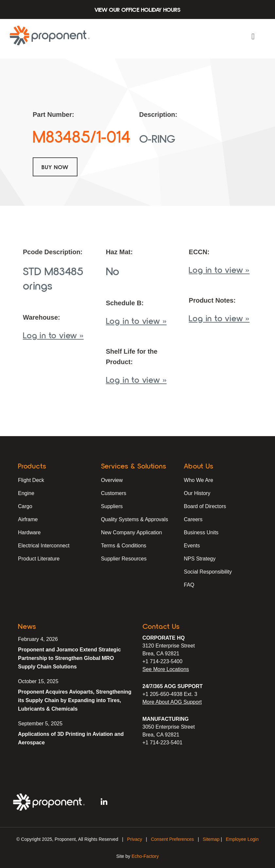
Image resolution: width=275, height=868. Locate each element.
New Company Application (132, 532)
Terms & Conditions (124, 546)
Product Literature (39, 559)
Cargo (25, 506)
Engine (26, 493)
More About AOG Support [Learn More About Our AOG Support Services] (172, 702)
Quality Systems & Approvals (135, 519)
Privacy (135, 839)
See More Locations (166, 669)
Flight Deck (31, 480)
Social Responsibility (208, 572)
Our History (197, 493)
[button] (253, 37)
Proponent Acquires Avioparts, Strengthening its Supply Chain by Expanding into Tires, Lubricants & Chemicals (75, 700)
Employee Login (242, 839)
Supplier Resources (124, 559)
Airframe (28, 519)
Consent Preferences (172, 839)
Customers (114, 493)
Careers (193, 519)
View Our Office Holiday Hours (137, 9)
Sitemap (211, 839)
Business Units (201, 532)
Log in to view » (53, 335)
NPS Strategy (200, 559)
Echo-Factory (145, 856)
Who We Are (198, 480)
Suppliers (112, 506)
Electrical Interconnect (44, 546)
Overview (112, 480)
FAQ (189, 585)
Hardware (29, 532)
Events (192, 546)
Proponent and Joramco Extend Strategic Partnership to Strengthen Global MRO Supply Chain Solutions (69, 658)
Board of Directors (205, 506)
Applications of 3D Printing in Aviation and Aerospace (71, 738)
